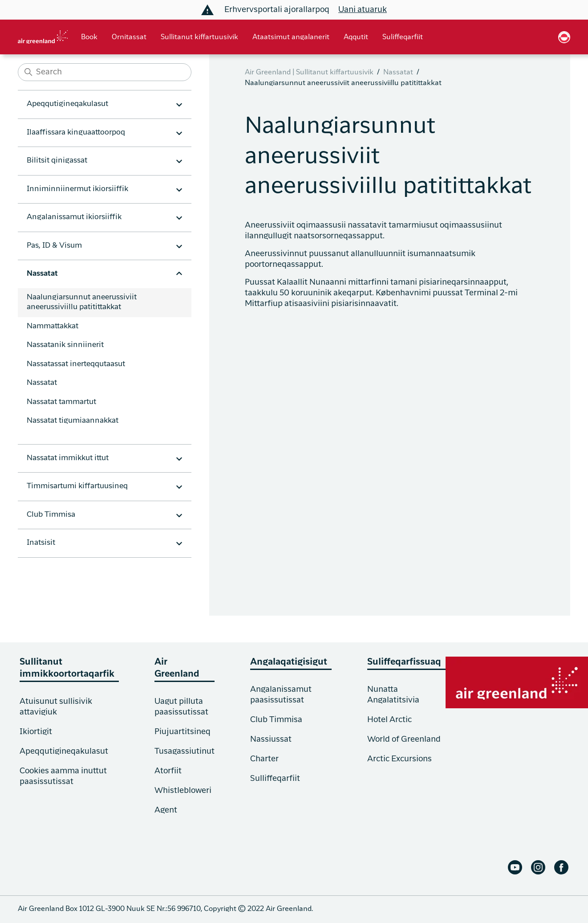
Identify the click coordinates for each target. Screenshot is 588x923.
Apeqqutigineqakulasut (64, 751)
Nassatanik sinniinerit (65, 345)
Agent (166, 810)
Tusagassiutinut (185, 751)
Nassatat (42, 383)
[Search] (105, 72)
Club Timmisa (276, 720)
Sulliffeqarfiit (275, 779)
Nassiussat (271, 739)
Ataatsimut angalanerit (291, 37)
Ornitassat (129, 37)
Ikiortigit (36, 732)
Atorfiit (168, 771)
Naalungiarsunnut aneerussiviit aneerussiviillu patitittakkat (82, 302)
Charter (264, 759)
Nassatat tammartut (61, 402)
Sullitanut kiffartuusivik (199, 37)
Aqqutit (356, 37)
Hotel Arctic (389, 720)
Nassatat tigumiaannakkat (73, 421)
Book (89, 37)
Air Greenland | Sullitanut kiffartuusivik (309, 73)
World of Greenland (404, 739)
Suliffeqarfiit (403, 37)
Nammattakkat (53, 326)
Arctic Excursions (399, 759)
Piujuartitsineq (182, 732)
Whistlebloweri (183, 791)
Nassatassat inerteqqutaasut (76, 364)
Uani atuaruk (363, 10)
